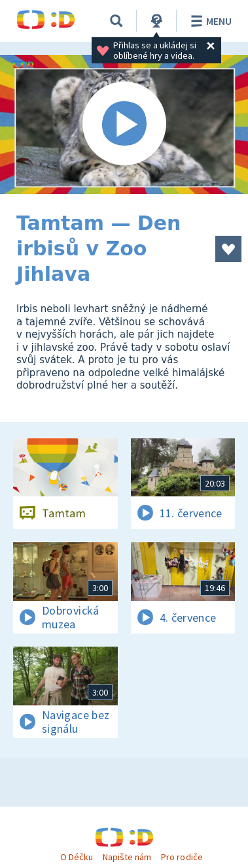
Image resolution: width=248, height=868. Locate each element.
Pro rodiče (182, 857)
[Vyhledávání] (116, 21)
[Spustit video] (124, 124)
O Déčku (77, 857)
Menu (209, 21)
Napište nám (127, 857)
